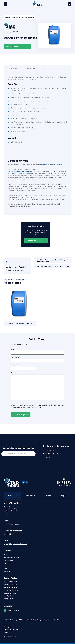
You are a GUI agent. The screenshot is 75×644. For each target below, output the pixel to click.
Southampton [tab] (30, 496)
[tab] (12, 68)
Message (14, 373)
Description (12, 68)
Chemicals (7, 17)
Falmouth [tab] (47, 496)
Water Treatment (16, 17)
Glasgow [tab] (63, 496)
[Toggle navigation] (70, 4)
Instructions (29, 68)
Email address (15, 357)
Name (13, 349)
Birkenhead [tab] (12, 496)
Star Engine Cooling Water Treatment (51, 165)
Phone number (15, 365)
